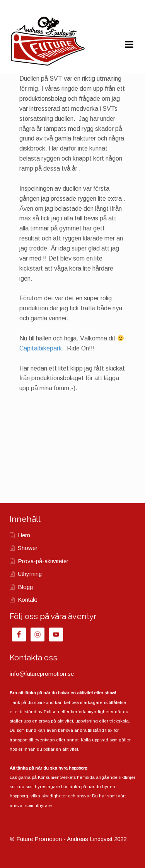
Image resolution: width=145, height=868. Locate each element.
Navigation (129, 45)
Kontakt (27, 600)
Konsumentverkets (57, 777)
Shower (28, 548)
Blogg (25, 587)
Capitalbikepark (41, 348)
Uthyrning (30, 574)
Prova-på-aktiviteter (43, 561)
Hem (24, 535)
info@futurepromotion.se (42, 674)
